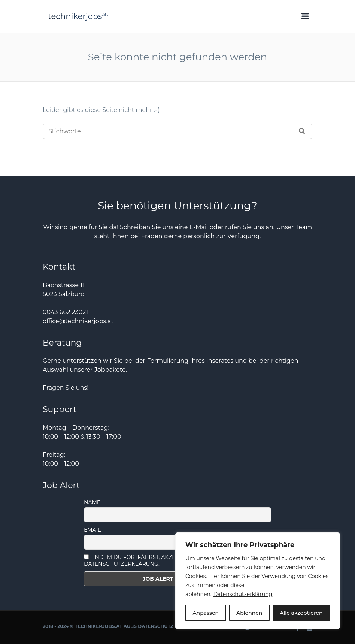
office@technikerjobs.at (78, 321)
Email (92, 530)
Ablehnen (249, 613)
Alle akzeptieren (301, 613)
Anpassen (206, 613)
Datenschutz (156, 626)
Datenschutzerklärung (243, 594)
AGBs (130, 626)
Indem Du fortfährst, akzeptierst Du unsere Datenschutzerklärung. (157, 561)
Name (92, 502)
